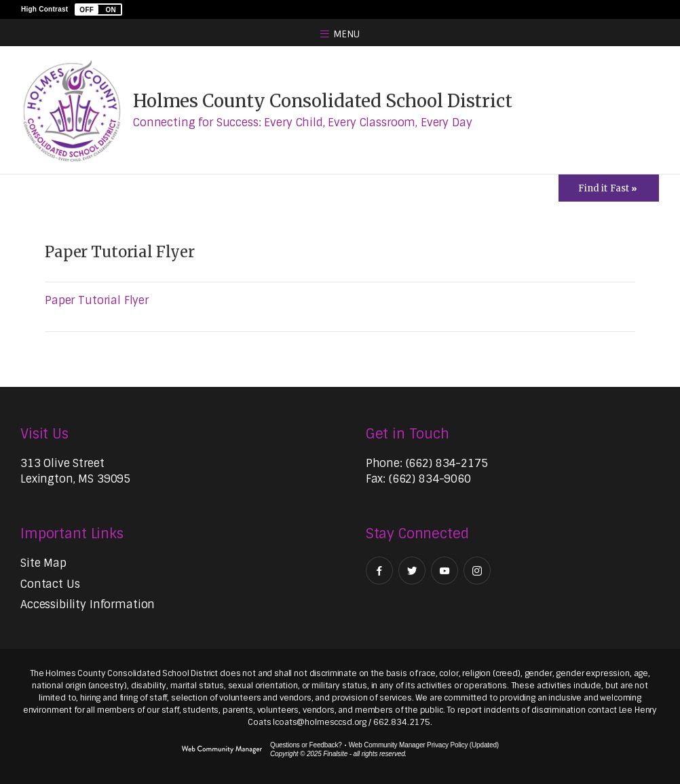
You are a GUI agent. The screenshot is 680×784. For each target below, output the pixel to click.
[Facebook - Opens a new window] (379, 571)
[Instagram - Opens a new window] (477, 571)
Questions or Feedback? (306, 745)
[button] (98, 10)
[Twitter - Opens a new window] (412, 571)
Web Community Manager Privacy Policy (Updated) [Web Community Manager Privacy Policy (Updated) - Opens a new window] (424, 745)
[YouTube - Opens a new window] (445, 571)
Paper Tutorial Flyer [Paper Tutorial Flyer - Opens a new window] (97, 300)
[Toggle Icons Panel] (609, 188)
